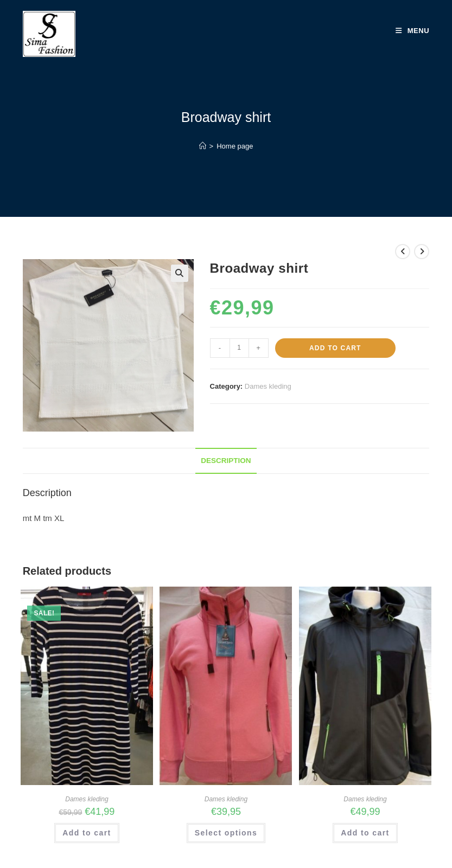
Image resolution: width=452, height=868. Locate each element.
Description (226, 461)
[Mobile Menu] (413, 31)
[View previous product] (403, 252)
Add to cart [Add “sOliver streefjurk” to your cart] (87, 833)
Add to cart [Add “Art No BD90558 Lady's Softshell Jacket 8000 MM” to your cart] (365, 833)
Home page (235, 146)
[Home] (203, 146)
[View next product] (422, 252)
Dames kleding (268, 386)
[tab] (226, 461)
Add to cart (335, 348)
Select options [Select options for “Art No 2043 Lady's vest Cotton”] (226, 833)
